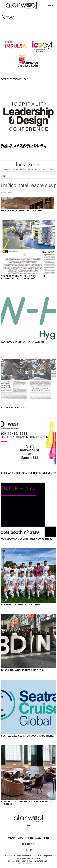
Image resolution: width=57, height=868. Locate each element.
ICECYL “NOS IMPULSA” (14, 79)
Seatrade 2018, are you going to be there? (28, 736)
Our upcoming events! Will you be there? (27, 539)
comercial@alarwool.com (29, 864)
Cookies (29, 838)
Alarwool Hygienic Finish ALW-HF (23, 342)
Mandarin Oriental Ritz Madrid (21, 210)
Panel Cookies (42, 838)
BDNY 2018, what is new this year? (23, 670)
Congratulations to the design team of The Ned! (26, 803)
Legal (20, 838)
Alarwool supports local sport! (22, 604)
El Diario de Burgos (14, 407)
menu (52, 5)
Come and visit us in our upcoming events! (28, 473)
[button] (28, 826)
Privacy (12, 838)
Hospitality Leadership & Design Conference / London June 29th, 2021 (24, 146)
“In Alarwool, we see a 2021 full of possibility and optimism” (23, 277)
